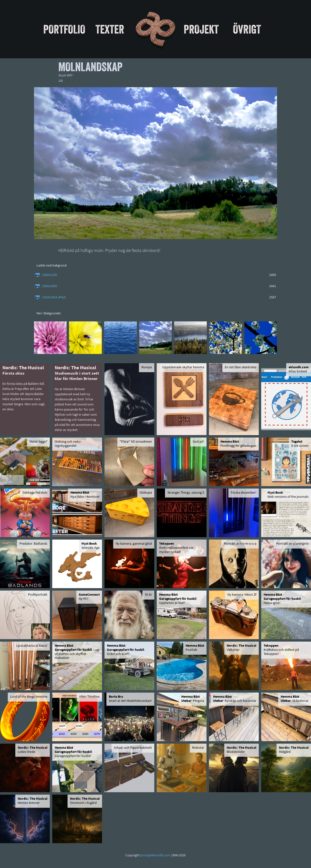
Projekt (201, 29)
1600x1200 (50, 275)
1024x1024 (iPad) (54, 297)
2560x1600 (50, 286)
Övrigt (247, 29)
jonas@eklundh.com (155, 855)
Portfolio (64, 29)
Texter (110, 29)
